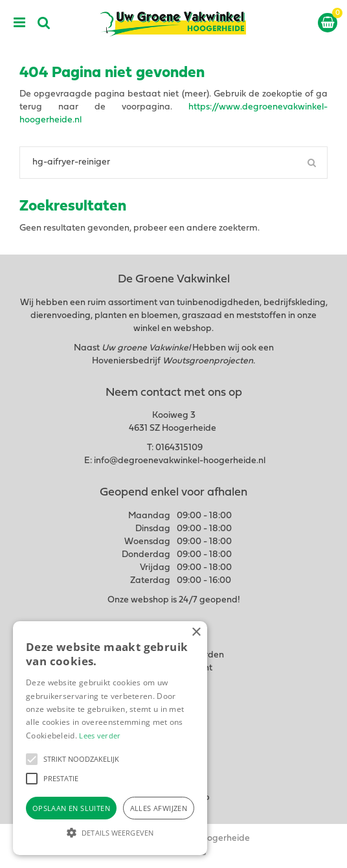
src (44, 23)
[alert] (110, 738)
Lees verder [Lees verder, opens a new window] (100, 736)
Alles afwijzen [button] (159, 808)
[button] (32, 759)
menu (19, 23)
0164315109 (179, 448)
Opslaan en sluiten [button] (71, 808)
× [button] (196, 633)
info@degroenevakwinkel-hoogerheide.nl (180, 461)
